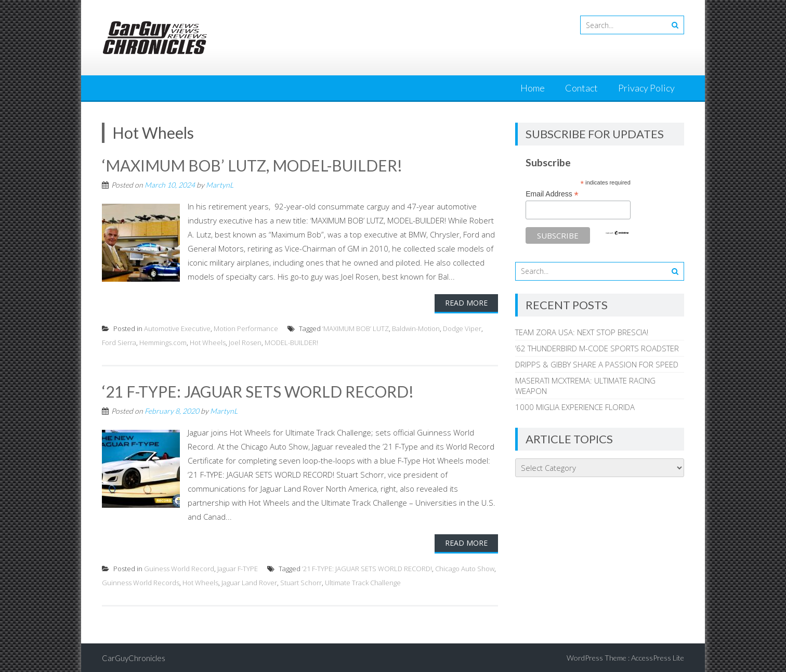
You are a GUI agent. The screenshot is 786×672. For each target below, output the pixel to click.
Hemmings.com (163, 342)
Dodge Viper (462, 328)
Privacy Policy (646, 88)
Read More (466, 302)
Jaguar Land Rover (249, 582)
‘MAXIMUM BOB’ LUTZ (356, 328)
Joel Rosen (245, 342)
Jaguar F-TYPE (238, 568)
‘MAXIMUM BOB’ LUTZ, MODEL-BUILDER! (252, 165)
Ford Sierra (119, 342)
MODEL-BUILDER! (291, 342)
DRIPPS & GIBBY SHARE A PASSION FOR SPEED (597, 364)
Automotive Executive (177, 328)
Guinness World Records (141, 582)
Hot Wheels (208, 342)
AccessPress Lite (658, 657)
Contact (581, 88)
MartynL (220, 184)
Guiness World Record (179, 568)
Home (533, 88)
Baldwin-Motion (416, 328)
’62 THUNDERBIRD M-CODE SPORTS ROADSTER (597, 348)
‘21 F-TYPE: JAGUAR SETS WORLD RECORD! (258, 391)
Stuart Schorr (301, 582)
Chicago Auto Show (465, 568)
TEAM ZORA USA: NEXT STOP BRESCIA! (582, 332)
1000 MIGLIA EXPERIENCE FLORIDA (575, 407)
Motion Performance (246, 328)
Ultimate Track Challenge (363, 582)
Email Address (552, 194)
